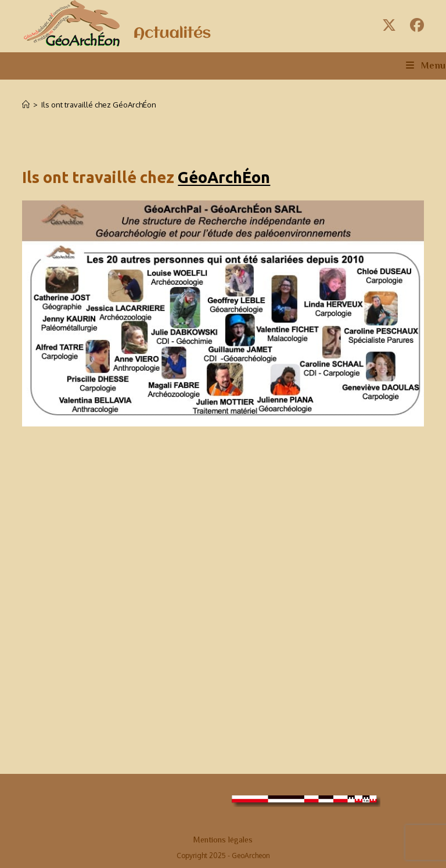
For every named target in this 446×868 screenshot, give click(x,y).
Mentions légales (223, 840)
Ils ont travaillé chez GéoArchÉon (99, 105)
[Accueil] (26, 105)
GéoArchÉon (224, 177)
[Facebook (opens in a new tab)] (415, 25)
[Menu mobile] (426, 66)
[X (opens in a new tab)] (389, 25)
